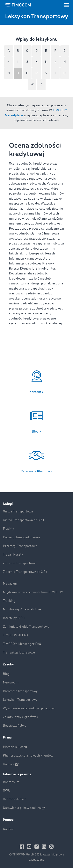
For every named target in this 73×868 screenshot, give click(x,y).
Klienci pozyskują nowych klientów (28, 756)
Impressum (11, 782)
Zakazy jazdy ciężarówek (21, 717)
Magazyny (10, 584)
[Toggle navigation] (67, 5)
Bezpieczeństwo (15, 726)
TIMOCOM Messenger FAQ (22, 644)
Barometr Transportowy (20, 691)
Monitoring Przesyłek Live (22, 610)
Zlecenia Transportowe (19, 563)
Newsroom (11, 683)
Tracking (9, 601)
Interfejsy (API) (14, 618)
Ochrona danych (15, 799)
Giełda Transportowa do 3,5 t (24, 520)
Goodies (11, 764)
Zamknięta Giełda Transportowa (26, 627)
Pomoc (8, 820)
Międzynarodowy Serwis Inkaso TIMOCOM (33, 592)
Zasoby (8, 664)
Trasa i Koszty (13, 555)
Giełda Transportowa (18, 512)
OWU (7, 791)
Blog (6, 674)
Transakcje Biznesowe (19, 653)
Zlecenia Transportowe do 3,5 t (25, 572)
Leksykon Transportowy (20, 700)
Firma (7, 737)
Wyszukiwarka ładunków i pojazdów (29, 708)
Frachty (8, 529)
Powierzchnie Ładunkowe (22, 537)
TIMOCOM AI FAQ (15, 635)
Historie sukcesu (15, 747)
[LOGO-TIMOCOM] (18, 5)
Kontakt (9, 829)
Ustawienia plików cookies (24, 808)
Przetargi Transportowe (20, 546)
